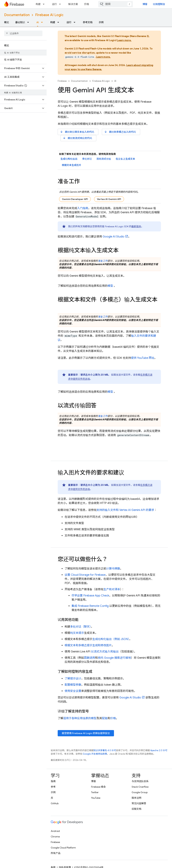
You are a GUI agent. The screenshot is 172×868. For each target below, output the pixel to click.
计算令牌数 (113, 569)
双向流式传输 (104, 159)
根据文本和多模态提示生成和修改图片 (88, 645)
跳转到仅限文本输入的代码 (77, 132)
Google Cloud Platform (63, 848)
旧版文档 (136, 809)
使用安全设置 (73, 691)
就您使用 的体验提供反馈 (86, 733)
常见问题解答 (139, 803)
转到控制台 (159, 4)
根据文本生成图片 (72, 165)
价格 (87, 4)
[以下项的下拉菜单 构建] (45, 4)
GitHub (55, 803)
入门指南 (83, 208)
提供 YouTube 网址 (143, 358)
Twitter (95, 792)
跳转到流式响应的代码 (77, 138)
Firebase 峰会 (98, 787)
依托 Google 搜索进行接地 (114, 658)
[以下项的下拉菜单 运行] (61, 4)
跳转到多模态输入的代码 (120, 132)
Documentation (17, 15)
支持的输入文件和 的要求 (125, 510)
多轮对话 (87, 159)
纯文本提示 (77, 633)
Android (55, 831)
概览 (7, 22)
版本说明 (136, 798)
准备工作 (103, 261)
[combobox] (116, 4)
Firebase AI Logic (49, 15)
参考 (53, 787)
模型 (110, 286)
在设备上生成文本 (125, 159)
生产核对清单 (112, 589)
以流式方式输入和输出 (105, 652)
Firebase (62, 81)
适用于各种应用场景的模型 (80, 718)
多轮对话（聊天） (81, 627)
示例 (101, 22)
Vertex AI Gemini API (109, 199)
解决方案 (73, 4)
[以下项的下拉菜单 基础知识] (29, 22)
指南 (53, 781)
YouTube (96, 798)
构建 (38, 4)
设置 (85, 575)
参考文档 (88, 22)
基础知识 (20, 22)
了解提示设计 (73, 679)
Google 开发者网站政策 (95, 754)
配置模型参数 (73, 685)
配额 (105, 718)
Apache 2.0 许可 (159, 750)
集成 (90, 606)
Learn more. (124, 40)
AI (115, 81)
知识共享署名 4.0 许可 (105, 750)
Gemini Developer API (75, 199)
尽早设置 (90, 596)
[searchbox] (23, 33)
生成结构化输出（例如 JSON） (111, 639)
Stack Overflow (140, 787)
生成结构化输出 (69, 159)
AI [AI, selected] (38, 22)
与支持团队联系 (140, 781)
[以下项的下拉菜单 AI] (43, 22)
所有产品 (56, 853)
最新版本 (136, 226)
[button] (21, 68)
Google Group (140, 792)
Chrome (55, 837)
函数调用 (90, 658)
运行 (54, 4)
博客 (145, 4)
